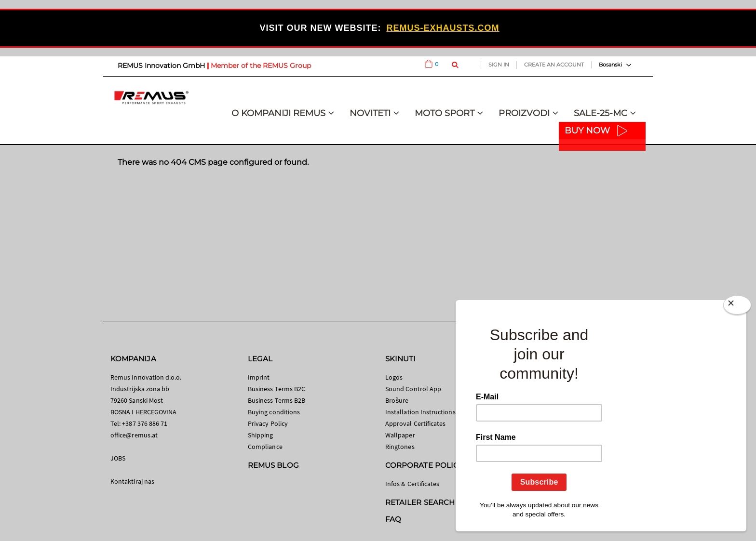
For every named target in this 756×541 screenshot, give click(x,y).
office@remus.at (134, 435)
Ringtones (400, 447)
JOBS (118, 458)
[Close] (737, 307)
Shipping (261, 435)
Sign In (499, 65)
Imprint (259, 377)
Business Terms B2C (277, 389)
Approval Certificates (415, 423)
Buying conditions (274, 412)
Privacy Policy (268, 423)
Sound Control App (413, 389)
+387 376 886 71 (145, 423)
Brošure (397, 400)
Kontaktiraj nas (132, 481)
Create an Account (554, 65)
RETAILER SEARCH (420, 502)
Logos (394, 377)
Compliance (265, 447)
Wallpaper (400, 435)
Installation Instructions (420, 412)
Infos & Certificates (412, 484)
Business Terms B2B (277, 400)
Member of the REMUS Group (261, 66)
